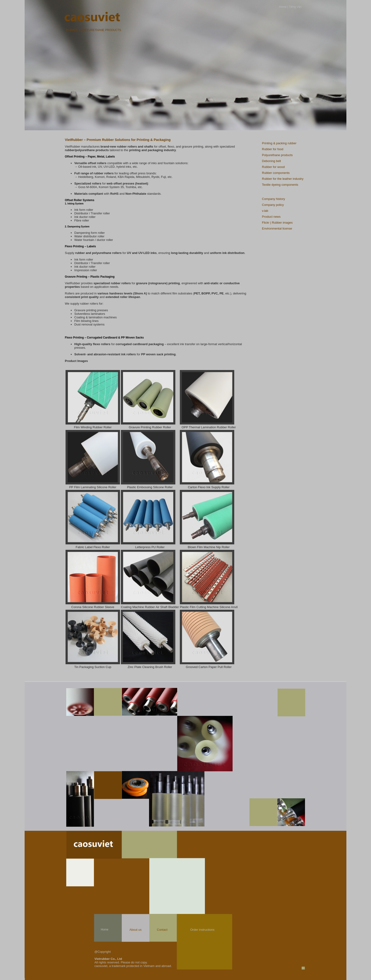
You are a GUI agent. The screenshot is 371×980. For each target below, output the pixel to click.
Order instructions (202, 930)
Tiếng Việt (295, 7)
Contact (162, 930)
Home (283, 7)
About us (135, 930)
